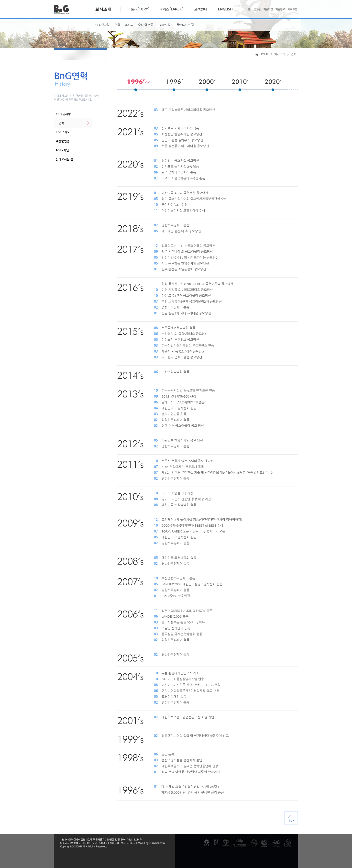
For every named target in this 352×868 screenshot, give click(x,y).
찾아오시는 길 (185, 25)
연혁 (117, 25)
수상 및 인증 (146, 25)
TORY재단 (165, 25)
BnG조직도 (63, 132)
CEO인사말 (102, 25)
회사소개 (280, 54)
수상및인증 (63, 141)
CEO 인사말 (63, 114)
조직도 (129, 25)
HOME (262, 54)
